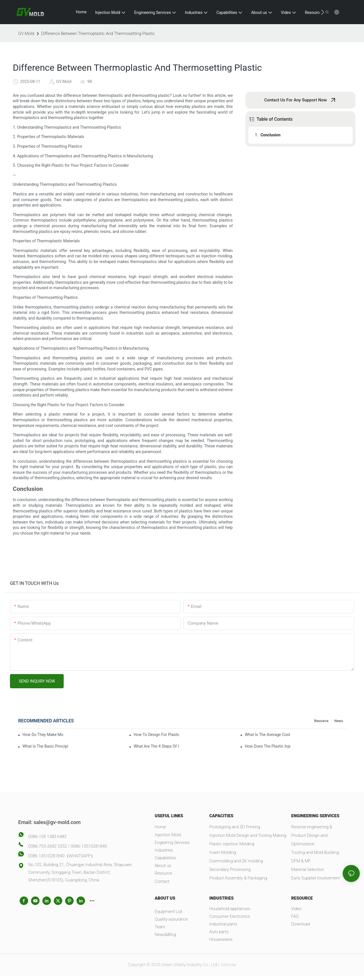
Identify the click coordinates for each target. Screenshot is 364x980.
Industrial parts (223, 924)
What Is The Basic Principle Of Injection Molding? (45, 746)
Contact (162, 881)
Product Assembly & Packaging (238, 878)
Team (160, 927)
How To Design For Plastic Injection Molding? (156, 735)
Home (160, 827)
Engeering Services (172, 843)
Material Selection (308, 870)
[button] (323, 12)
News (339, 721)
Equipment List (168, 912)
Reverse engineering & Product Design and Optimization (312, 835)
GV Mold (26, 34)
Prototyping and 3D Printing (235, 827)
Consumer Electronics (230, 916)
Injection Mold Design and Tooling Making (248, 835)
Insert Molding (223, 852)
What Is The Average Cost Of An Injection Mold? (268, 735)
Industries (164, 850)
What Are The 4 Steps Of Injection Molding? (156, 746)
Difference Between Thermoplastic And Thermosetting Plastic (98, 34)
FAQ (295, 916)
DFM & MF (301, 861)
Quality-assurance (171, 919)
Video (296, 909)
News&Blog (165, 935)
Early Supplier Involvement (316, 878)
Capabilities (165, 858)
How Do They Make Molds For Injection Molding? (43, 735)
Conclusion (270, 135)
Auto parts (219, 932)
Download (300, 924)
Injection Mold (168, 835)
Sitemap (228, 965)
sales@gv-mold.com (57, 822)
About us (163, 866)
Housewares (221, 939)
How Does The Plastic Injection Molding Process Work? (268, 746)
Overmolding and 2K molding (236, 861)
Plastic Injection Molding (232, 844)
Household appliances (230, 909)
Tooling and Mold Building (315, 852)
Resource (321, 721)
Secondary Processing (230, 870)
